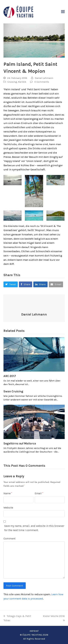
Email (39, 493)
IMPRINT (34, 631)
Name (8, 493)
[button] (63, 12)
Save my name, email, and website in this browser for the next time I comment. (34, 528)
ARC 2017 (10, 376)
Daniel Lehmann (44, 78)
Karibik (22, 82)
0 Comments (42, 82)
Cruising (12, 82)
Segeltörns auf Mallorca (20, 443)
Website (8, 508)
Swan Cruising (13, 391)
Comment (9, 539)
